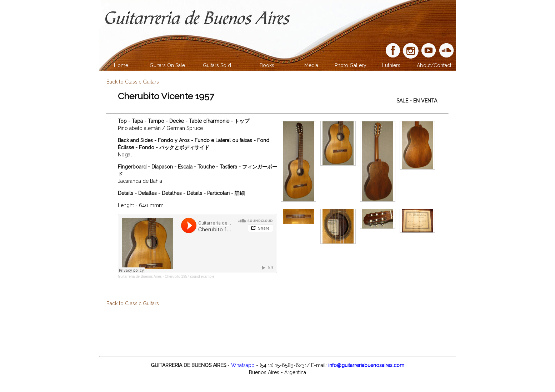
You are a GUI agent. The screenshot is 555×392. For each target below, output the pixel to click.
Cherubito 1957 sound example (189, 277)
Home (121, 65)
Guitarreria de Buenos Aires (140, 277)
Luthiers (391, 65)
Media (311, 65)
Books (267, 65)
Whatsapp (243, 365)
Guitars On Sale (167, 65)
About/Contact (434, 65)
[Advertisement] (277, 330)
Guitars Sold (217, 65)
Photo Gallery (351, 65)
